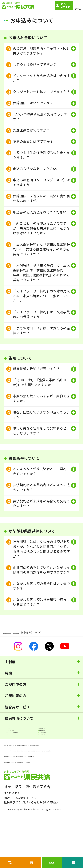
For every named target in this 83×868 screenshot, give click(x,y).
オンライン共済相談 (21, 737)
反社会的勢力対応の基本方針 (23, 767)
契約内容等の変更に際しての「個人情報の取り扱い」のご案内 (41, 801)
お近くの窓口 (17, 730)
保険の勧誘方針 (49, 778)
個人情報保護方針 (31, 761)
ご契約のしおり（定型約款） (27, 743)
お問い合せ (15, 750)
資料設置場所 (50, 737)
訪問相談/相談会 (53, 730)
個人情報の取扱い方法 (60, 761)
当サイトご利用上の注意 (20, 778)
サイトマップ (50, 750)
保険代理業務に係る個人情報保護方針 (29, 784)
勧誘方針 (10, 761)
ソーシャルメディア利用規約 (23, 773)
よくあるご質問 (60, 743)
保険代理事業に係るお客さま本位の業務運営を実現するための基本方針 (40, 791)
